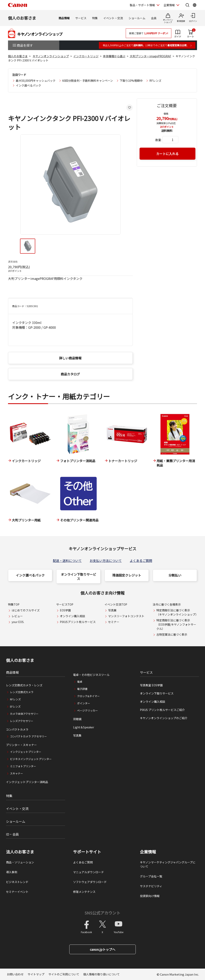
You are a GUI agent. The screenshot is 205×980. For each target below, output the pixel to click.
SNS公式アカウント (102, 913)
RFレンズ (155, 81)
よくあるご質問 (141, 561)
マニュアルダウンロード (88, 872)
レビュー (17, 616)
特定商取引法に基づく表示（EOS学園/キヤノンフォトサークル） (176, 624)
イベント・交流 (113, 18)
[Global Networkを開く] (195, 5)
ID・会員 (12, 834)
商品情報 (64, 18)
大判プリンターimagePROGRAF (150, 56)
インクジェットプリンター (26, 752)
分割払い (175, 575)
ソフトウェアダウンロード (90, 882)
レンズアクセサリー (22, 721)
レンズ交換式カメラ (22, 692)
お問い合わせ (15, 974)
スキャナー (17, 773)
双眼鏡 (77, 719)
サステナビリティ (151, 886)
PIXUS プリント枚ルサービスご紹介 (162, 710)
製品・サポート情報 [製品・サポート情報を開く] (142, 5)
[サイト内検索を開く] (187, 5)
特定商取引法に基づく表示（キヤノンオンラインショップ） (177, 612)
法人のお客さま (20, 852)
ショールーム (137, 18)
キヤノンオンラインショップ (51, 56)
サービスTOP (65, 604)
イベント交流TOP (116, 604)
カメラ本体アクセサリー (24, 714)
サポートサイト (87, 852)
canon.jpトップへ (103, 949)
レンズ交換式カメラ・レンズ (24, 685)
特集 (95, 18)
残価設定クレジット (127, 575)
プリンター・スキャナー (21, 745)
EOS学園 (65, 610)
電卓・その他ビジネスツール (91, 675)
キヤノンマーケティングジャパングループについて (168, 864)
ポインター (84, 703)
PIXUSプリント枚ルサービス (78, 622)
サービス (81, 18)
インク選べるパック (28, 85)
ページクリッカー (87, 710)
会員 (154, 18)
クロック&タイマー (88, 696)
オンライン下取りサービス (78, 576)
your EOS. (18, 622)
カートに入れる (167, 154)
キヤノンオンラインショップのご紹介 (164, 718)
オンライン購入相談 (72, 616)
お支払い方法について (106, 561)
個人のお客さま (22, 18)
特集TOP (14, 604)
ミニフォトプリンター (23, 766)
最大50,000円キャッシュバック (36, 81)
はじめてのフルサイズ (26, 610)
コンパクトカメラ (17, 729)
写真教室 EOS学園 (151, 685)
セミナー (114, 622)
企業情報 (148, 852)
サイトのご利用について (64, 974)
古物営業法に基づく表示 (172, 634)
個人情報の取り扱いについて (101, 974)
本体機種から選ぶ (114, 56)
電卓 (80, 682)
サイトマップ (36, 974)
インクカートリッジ (86, 56)
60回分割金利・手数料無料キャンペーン (88, 81)
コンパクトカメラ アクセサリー (28, 736)
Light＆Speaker (84, 727)
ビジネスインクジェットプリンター (31, 759)
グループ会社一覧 (151, 876)
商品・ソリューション (20, 862)
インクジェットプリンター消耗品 (27, 782)
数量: (158, 140)
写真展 (112, 610)
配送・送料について (67, 561)
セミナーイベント (17, 892)
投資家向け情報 (150, 896)
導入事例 (12, 872)
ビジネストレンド (17, 882)
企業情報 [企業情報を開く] (169, 5)
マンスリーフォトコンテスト (126, 616)
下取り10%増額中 (131, 81)
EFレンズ (15, 706)
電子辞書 (82, 689)
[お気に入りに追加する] (130, 108)
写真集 (77, 735)
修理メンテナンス (84, 892)
